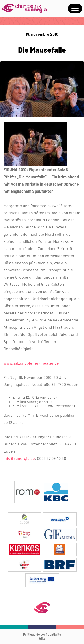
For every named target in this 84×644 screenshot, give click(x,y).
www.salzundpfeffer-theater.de (31, 363)
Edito (42, 638)
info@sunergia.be (19, 458)
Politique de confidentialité (42, 634)
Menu (75, 9)
